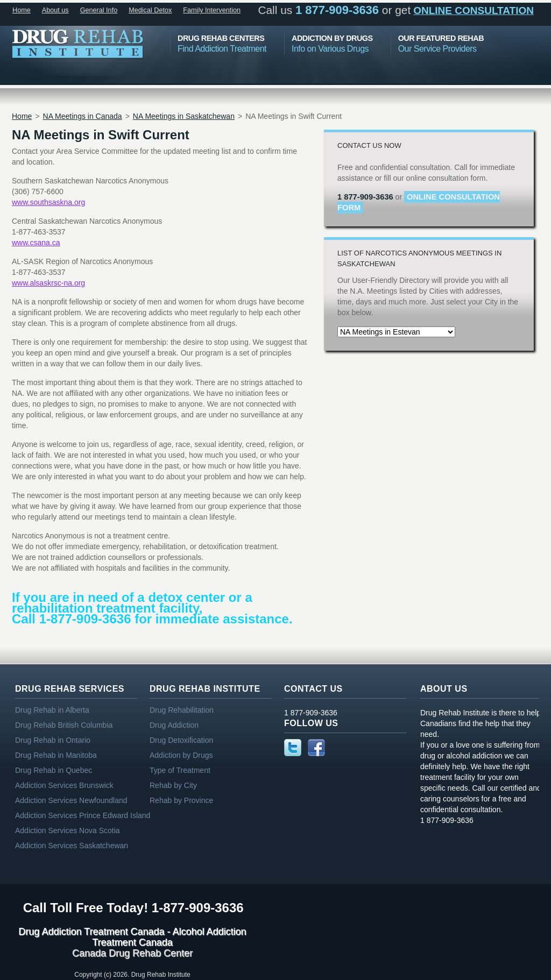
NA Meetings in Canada (83, 116)
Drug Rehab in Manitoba (56, 755)
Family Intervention (212, 10)
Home (22, 10)
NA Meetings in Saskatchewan (184, 116)
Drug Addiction (174, 725)
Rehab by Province (181, 800)
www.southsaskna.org (48, 202)
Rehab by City (173, 785)
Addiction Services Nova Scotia (68, 830)
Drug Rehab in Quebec (54, 770)
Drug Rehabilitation (182, 710)
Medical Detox (150, 10)
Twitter (293, 748)
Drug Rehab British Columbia (64, 725)
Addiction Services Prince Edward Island (83, 815)
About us (55, 10)
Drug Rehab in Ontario (53, 740)
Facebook (316, 748)
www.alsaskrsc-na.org (48, 283)
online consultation (474, 10)
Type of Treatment (180, 770)
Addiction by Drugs (181, 755)
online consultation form (419, 202)
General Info (99, 10)
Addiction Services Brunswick (64, 785)
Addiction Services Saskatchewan (72, 846)
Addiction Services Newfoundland (71, 800)
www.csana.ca (36, 243)
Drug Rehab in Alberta (52, 710)
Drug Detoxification (181, 740)
